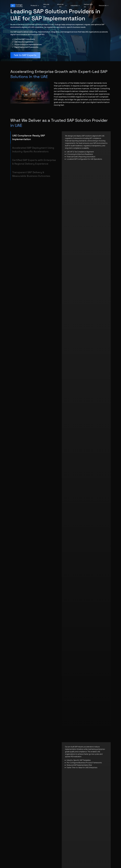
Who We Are (46, 6)
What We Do (62, 6)
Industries (75, 5)
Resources (104, 5)
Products (35, 5)
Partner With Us (88, 6)
